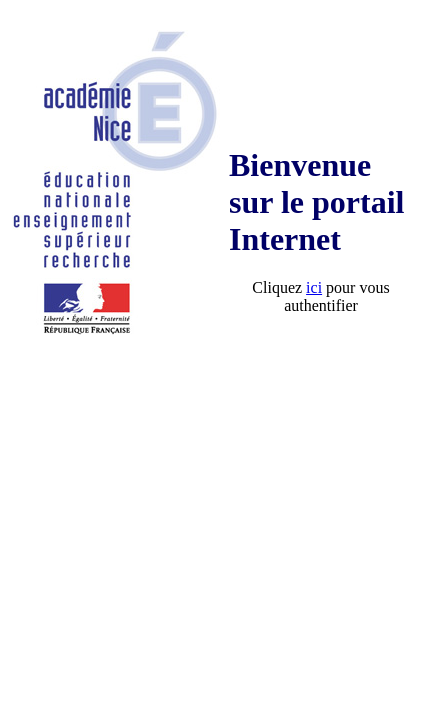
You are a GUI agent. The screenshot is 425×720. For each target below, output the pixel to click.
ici (314, 287)
